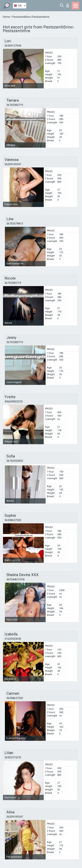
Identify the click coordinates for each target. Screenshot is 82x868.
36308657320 (13, 520)
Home (7, 17)
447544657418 (15, 579)
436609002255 (14, 402)
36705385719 (15, 105)
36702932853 (15, 461)
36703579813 (15, 224)
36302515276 (13, 757)
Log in (68, 5)
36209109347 (13, 164)
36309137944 (13, 46)
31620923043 (13, 639)
